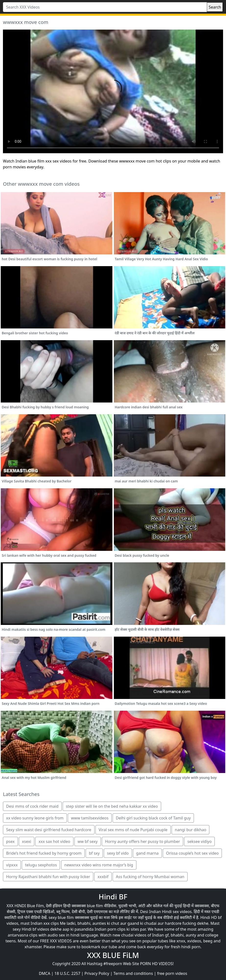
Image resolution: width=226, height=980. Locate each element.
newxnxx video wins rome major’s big (99, 865)
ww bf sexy (88, 841)
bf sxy (94, 853)
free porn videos (172, 973)
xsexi (27, 841)
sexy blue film (61, 917)
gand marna (147, 853)
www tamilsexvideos (90, 818)
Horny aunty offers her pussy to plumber (143, 841)
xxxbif (103, 877)
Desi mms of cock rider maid (32, 806)
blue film (95, 906)
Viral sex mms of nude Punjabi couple (133, 830)
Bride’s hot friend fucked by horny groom (44, 853)
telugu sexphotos (41, 865)
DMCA (45, 973)
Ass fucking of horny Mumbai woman (150, 877)
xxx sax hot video (54, 841)
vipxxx (12, 865)
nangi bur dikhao (190, 830)
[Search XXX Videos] (105, 7)
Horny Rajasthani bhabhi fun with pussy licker (48, 877)
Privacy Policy (97, 973)
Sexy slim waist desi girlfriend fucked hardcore (49, 830)
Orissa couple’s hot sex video (192, 853)
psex (10, 841)
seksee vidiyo (199, 841)
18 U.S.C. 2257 (67, 973)
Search (215, 7)
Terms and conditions (133, 973)
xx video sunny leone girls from (35, 818)
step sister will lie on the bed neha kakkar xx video (112, 806)
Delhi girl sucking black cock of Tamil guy (153, 818)
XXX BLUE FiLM (113, 955)
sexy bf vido (118, 853)
